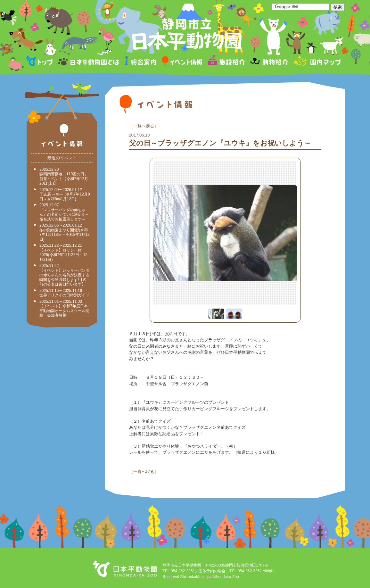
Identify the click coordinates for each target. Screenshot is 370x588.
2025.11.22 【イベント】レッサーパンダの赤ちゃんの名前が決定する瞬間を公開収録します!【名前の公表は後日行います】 (64, 275)
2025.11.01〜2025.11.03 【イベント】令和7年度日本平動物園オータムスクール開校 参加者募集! (64, 309)
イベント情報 (182, 62)
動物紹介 (269, 62)
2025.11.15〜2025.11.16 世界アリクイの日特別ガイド (64, 293)
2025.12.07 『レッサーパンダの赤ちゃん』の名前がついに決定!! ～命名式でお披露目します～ (64, 212)
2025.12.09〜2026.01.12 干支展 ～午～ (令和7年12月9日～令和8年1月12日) (65, 194)
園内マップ (316, 62)
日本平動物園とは (89, 62)
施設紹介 (226, 62)
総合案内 (141, 62)
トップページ (40, 62)
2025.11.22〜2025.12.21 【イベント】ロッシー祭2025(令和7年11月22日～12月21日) (63, 253)
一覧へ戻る (144, 126)
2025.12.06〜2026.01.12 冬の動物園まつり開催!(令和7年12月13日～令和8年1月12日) (64, 232)
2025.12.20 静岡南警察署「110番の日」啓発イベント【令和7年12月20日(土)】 (64, 177)
